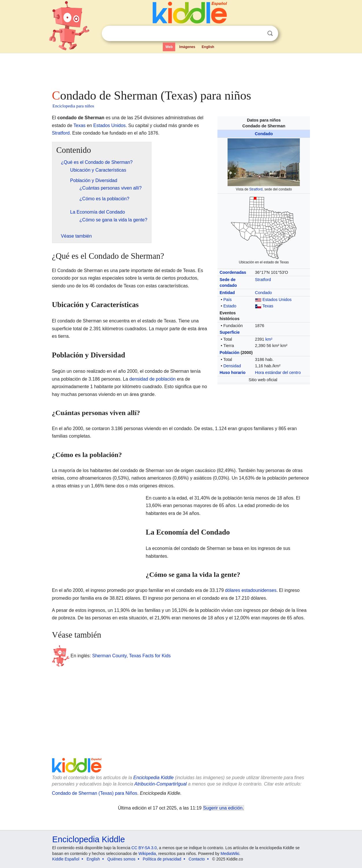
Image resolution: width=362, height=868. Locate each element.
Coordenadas (233, 272)
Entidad (227, 293)
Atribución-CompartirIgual (161, 784)
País (227, 300)
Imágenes (187, 47)
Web (169, 47)
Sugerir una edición (223, 808)
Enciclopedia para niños (73, 106)
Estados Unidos (277, 300)
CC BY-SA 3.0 (144, 848)
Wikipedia (147, 854)
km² (269, 339)
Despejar (258, 34)
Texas (268, 306)
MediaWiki (230, 854)
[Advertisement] (181, 69)
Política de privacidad (162, 859)
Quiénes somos (121, 859)
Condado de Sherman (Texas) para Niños (95, 793)
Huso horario (232, 372)
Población (229, 353)
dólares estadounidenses (251, 590)
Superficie (230, 332)
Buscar (270, 33)
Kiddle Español (66, 859)
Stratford (256, 189)
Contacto (197, 859)
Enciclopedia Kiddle (154, 778)
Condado (264, 134)
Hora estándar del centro (278, 372)
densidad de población (152, 379)
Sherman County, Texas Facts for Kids (132, 656)
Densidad (232, 366)
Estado (230, 306)
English (208, 47)
